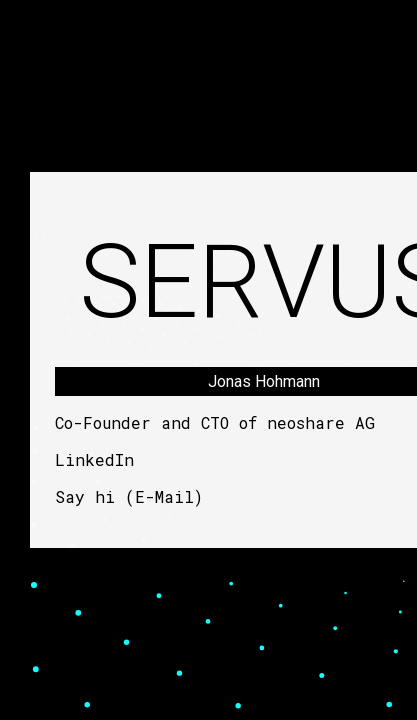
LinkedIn (94, 459)
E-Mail (164, 496)
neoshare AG (321, 422)
